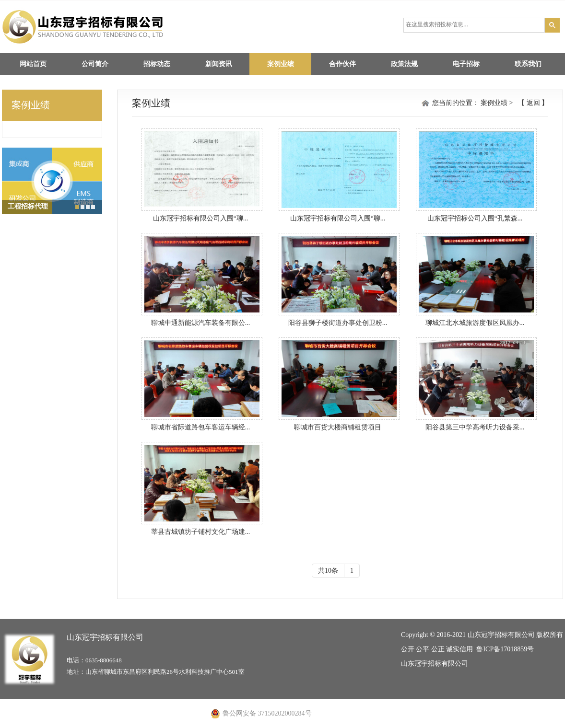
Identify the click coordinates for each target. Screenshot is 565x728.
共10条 (328, 571)
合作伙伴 (342, 64)
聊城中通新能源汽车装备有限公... (201, 323)
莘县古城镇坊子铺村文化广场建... (201, 532)
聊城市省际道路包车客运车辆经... (201, 427)
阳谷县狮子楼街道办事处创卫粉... (338, 323)
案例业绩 (281, 64)
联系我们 (528, 64)
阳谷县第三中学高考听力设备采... (475, 427)
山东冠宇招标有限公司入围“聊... (201, 218)
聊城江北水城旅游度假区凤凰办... (475, 323)
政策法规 (404, 64)
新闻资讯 (219, 64)
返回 (533, 103)
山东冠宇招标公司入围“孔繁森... (475, 218)
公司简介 (95, 64)
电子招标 (466, 64)
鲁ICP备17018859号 (505, 649)
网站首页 (33, 64)
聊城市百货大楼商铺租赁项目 (338, 427)
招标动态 (157, 64)
